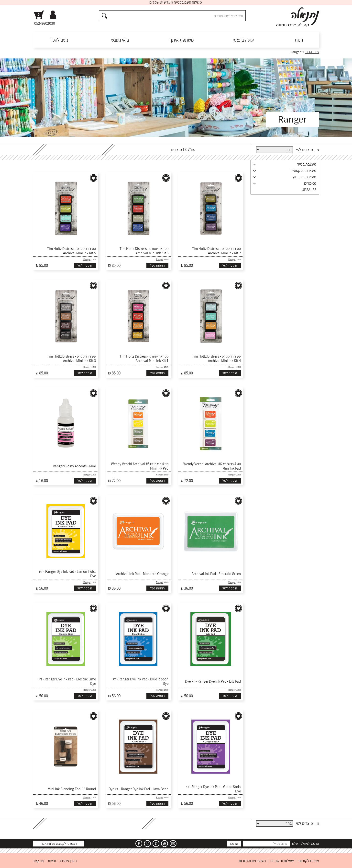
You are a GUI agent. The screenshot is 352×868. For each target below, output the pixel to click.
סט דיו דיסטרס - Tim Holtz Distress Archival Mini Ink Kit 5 (71, 251)
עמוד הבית (312, 52)
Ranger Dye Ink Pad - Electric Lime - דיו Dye (67, 681)
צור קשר (38, 861)
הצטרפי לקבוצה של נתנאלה (59, 844)
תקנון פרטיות (68, 861)
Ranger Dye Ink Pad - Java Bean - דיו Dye (138, 789)
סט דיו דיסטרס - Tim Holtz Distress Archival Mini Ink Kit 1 (144, 359)
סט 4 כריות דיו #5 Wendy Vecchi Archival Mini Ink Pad (140, 466)
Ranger (232, 259)
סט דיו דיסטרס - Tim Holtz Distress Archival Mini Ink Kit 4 (216, 359)
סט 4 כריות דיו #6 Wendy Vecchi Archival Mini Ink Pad (212, 466)
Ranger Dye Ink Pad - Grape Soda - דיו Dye (213, 789)
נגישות (52, 861)
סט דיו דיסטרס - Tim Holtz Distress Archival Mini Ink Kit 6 (144, 251)
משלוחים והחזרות (252, 861)
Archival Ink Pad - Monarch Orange (142, 574)
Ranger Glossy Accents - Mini (74, 466)
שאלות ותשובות (282, 861)
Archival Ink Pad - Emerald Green (216, 574)
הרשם (234, 844)
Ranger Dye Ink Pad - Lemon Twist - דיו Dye (67, 574)
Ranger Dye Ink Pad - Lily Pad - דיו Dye (213, 681)
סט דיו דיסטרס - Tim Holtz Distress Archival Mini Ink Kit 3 (71, 359)
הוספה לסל (230, 265)
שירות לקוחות (309, 861)
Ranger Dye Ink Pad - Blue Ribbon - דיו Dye (140, 681)
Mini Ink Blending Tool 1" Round (72, 789)
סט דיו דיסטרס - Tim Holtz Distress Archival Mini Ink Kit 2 (216, 251)
